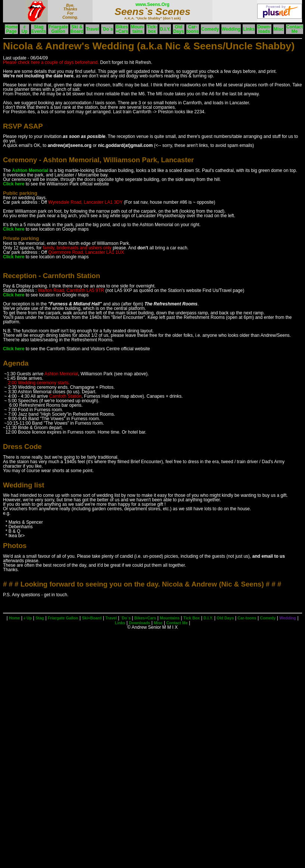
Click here (14, 184)
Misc (279, 29)
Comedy (210, 29)
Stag (40, 618)
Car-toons (193, 29)
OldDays (179, 29)
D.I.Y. (165, 29)
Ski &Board (77, 29)
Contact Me (177, 623)
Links (249, 29)
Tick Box (192, 618)
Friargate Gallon (63, 618)
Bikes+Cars (122, 29)
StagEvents (39, 29)
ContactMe (295, 29)
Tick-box (152, 29)
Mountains (170, 618)
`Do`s (107, 29)
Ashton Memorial (30, 170)
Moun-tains (137, 29)
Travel (92, 29)
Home (15, 618)
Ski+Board (92, 618)
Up (24, 29)
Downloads (139, 623)
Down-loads (264, 29)
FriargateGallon (58, 29)
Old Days (225, 618)
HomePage (11, 29)
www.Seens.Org (152, 4)
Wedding (231, 29)
